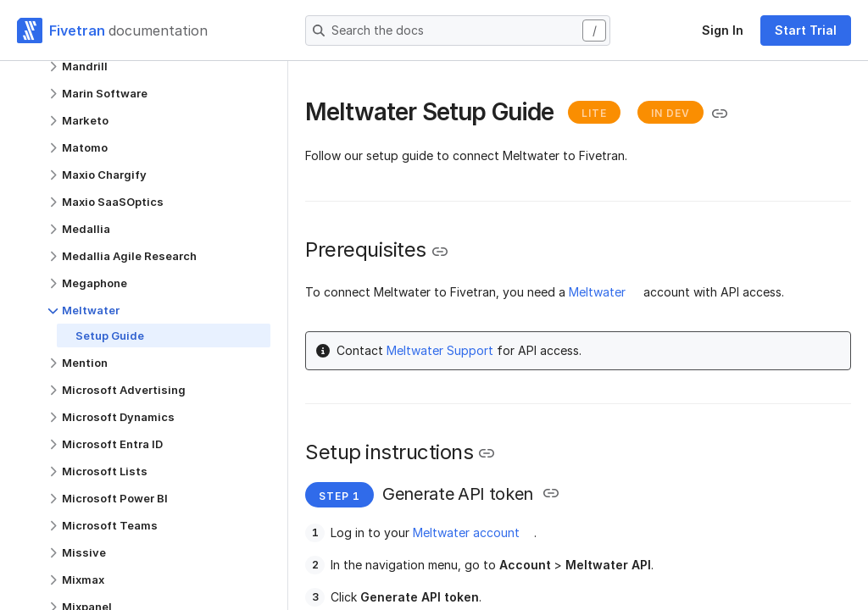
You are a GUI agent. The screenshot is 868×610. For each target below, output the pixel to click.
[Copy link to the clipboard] (720, 114)
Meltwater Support (440, 350)
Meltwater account (466, 532)
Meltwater (597, 292)
